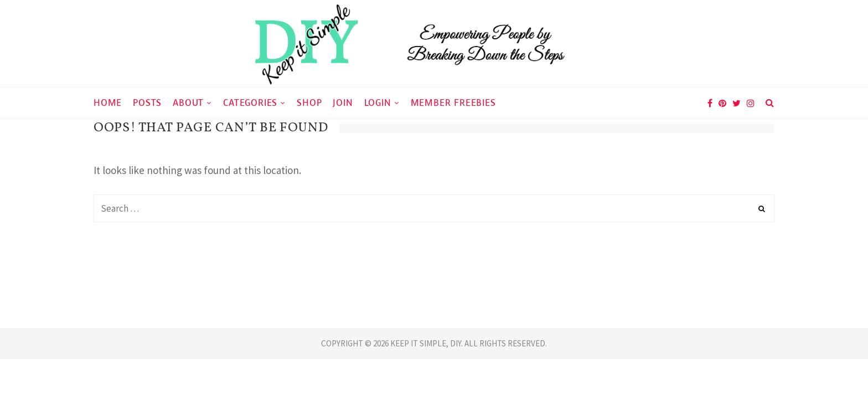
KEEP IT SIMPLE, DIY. (427, 343)
